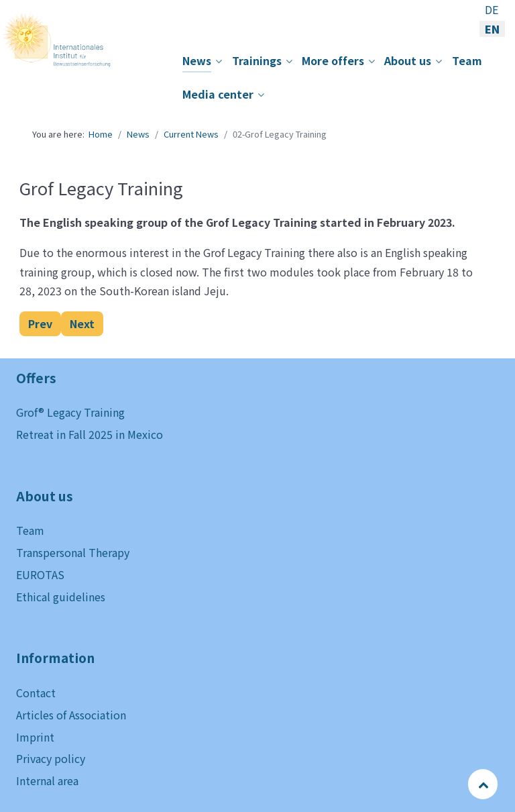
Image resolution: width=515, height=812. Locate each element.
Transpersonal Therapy (73, 552)
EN (492, 29)
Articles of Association (71, 715)
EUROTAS (40, 574)
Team (30, 530)
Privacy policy (51, 758)
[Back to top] (484, 784)
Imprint (35, 737)
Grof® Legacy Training (70, 412)
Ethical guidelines (61, 597)
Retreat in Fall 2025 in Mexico (90, 434)
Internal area (47, 780)
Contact (36, 693)
